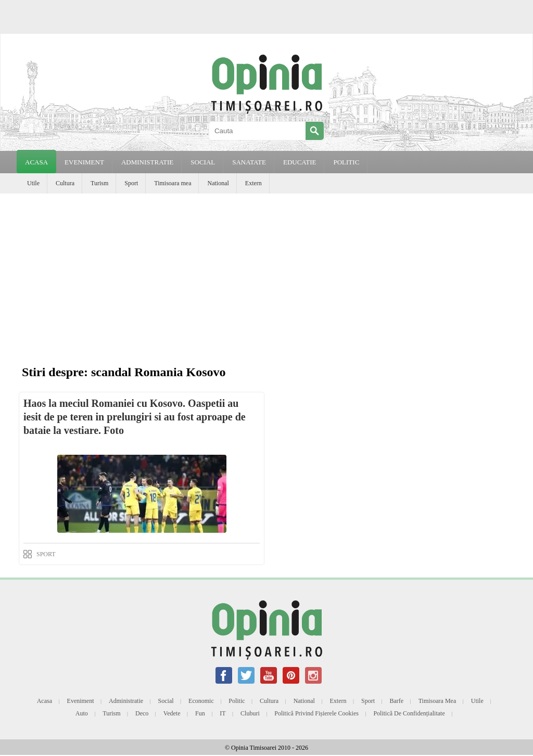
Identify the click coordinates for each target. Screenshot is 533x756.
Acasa (36, 162)
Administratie (126, 701)
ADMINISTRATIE (147, 162)
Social (166, 701)
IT (223, 713)
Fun (200, 713)
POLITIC (346, 162)
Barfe (397, 701)
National (218, 183)
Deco (142, 713)
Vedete (172, 713)
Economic (201, 701)
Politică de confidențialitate (409, 713)
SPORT (46, 554)
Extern (253, 183)
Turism (99, 183)
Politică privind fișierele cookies (316, 713)
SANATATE (249, 162)
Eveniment (81, 701)
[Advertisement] (266, 272)
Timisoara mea (173, 183)
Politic (237, 701)
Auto (82, 713)
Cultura (65, 183)
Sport (131, 183)
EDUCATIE (300, 162)
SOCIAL (203, 162)
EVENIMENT (84, 162)
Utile (33, 183)
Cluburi (250, 713)
